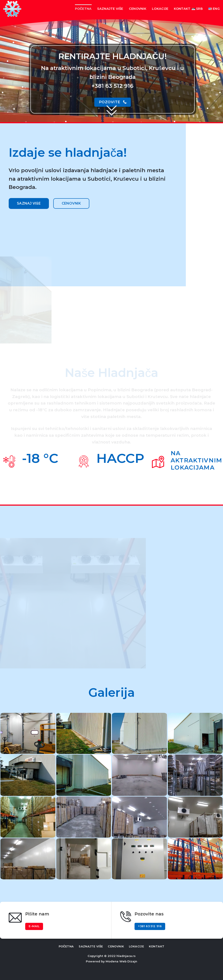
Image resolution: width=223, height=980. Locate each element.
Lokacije (160, 9)
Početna (83, 9)
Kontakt (182, 9)
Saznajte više (110, 9)
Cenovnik (138, 9)
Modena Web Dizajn (121, 961)
